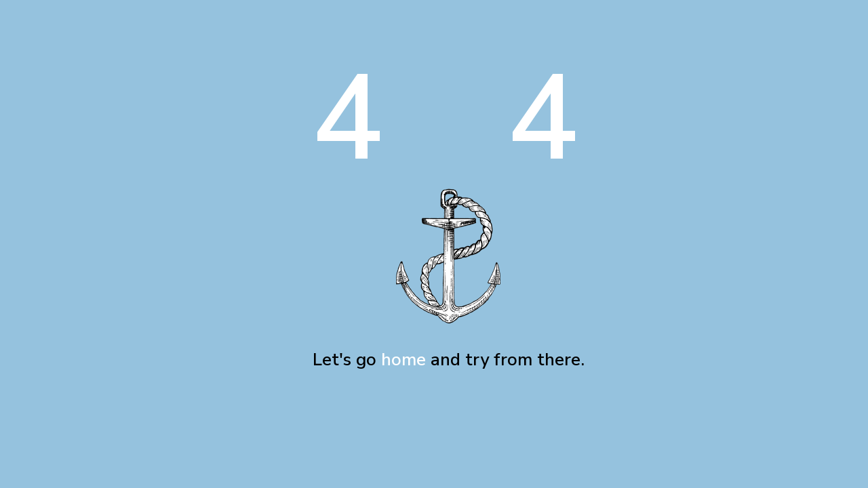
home (403, 360)
